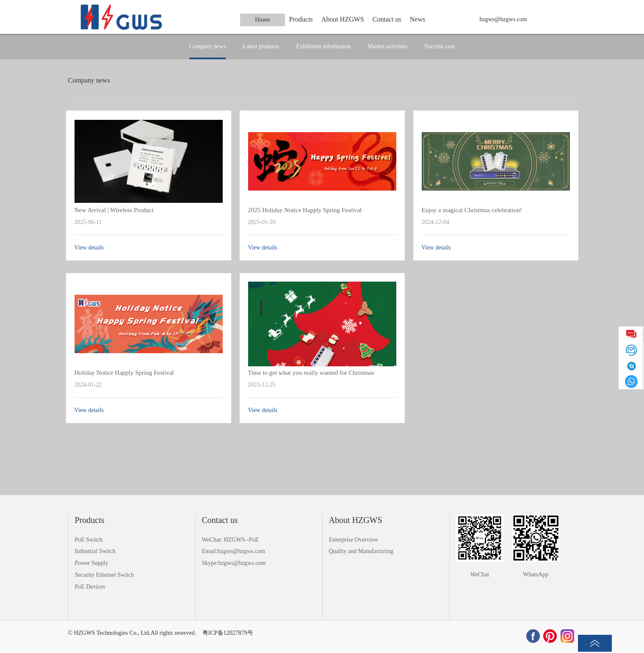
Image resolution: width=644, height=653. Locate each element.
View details (89, 248)
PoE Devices (90, 587)
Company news (208, 46)
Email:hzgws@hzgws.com (234, 551)
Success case (439, 46)
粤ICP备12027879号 (228, 633)
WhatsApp (536, 574)
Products (301, 19)
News (417, 19)
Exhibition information (323, 46)
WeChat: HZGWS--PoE (231, 540)
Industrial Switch (95, 551)
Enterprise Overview (354, 540)
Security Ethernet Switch (105, 575)
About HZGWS (343, 19)
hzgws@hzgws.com (503, 19)
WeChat (480, 574)
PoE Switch (89, 540)
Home (263, 20)
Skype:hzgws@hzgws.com (234, 563)
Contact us (387, 19)
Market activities (387, 46)
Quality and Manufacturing (361, 551)
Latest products (261, 46)
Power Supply (92, 563)
